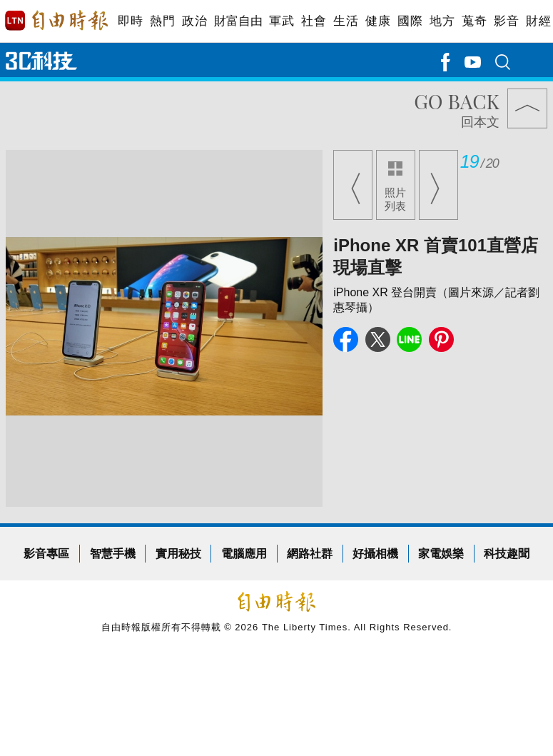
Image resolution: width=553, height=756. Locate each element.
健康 (378, 21)
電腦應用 (244, 554)
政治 (194, 21)
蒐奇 (474, 21)
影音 (506, 21)
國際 (410, 21)
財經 (538, 21)
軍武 (281, 21)
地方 (442, 21)
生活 (346, 21)
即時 (130, 21)
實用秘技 (178, 554)
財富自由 (238, 21)
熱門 (162, 21)
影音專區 (46, 554)
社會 (314, 21)
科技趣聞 (507, 554)
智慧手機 (113, 554)
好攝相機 (375, 554)
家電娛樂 (441, 554)
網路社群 (310, 554)
